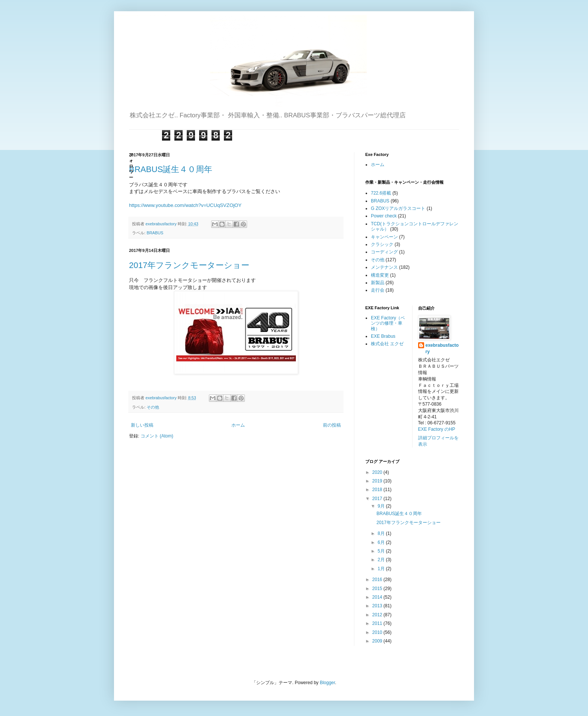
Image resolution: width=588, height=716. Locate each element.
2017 (378, 499)
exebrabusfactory (442, 348)
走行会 (378, 290)
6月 (382, 542)
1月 (382, 569)
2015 (378, 589)
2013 (378, 606)
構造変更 (380, 275)
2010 (378, 632)
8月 (382, 533)
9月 (382, 506)
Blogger (328, 683)
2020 (378, 472)
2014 (378, 597)
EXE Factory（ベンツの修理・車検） (388, 323)
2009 (378, 641)
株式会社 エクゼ (387, 344)
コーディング (384, 252)
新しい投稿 (142, 425)
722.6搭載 (381, 193)
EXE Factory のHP (437, 429)
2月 (382, 560)
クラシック (382, 244)
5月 (382, 551)
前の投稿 (332, 425)
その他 (153, 407)
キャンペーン (384, 237)
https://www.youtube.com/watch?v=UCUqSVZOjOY (185, 205)
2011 (378, 623)
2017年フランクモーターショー (189, 265)
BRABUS (155, 233)
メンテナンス (384, 267)
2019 (378, 481)
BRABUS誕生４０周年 (171, 169)
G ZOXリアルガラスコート (398, 208)
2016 (378, 580)
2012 (378, 615)
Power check (384, 216)
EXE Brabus (383, 336)
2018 (378, 490)
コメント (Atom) (157, 436)
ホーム (238, 425)
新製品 (378, 283)
